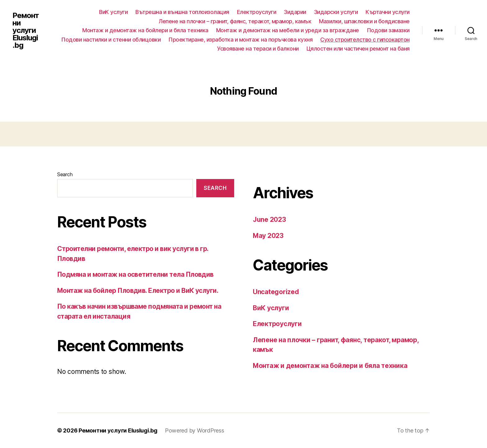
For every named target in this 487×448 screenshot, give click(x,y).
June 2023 (269, 220)
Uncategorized (276, 292)
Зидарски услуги (336, 12)
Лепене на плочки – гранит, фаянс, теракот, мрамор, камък (235, 21)
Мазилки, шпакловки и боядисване (364, 21)
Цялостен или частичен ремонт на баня (358, 49)
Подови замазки (388, 30)
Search (65, 174)
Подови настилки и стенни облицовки (111, 40)
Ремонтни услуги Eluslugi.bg (26, 30)
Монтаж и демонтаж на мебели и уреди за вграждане (288, 30)
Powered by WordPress (195, 430)
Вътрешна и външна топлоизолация (182, 12)
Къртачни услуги (388, 12)
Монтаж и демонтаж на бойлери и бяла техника (145, 30)
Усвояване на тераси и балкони (258, 49)
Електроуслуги (257, 12)
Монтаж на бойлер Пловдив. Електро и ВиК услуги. (138, 291)
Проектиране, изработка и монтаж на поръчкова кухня (240, 40)
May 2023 (268, 236)
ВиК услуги (113, 12)
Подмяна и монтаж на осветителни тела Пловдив (135, 274)
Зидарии (295, 12)
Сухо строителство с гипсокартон (365, 40)
